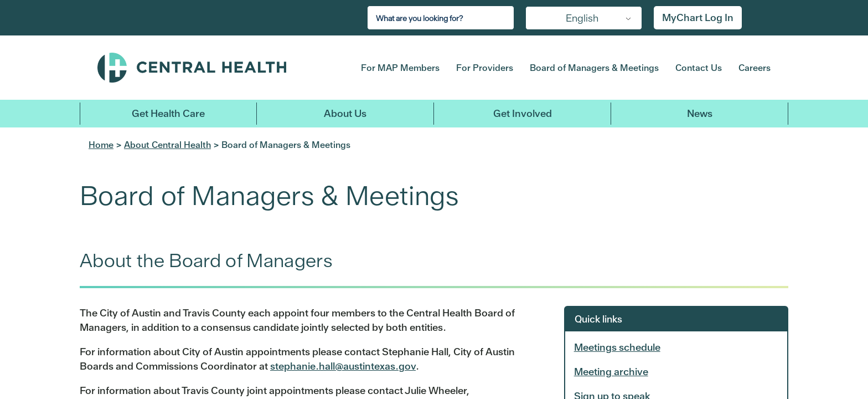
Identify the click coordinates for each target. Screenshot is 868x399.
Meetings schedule (617, 347)
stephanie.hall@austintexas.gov (343, 366)
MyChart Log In (698, 17)
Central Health (212, 68)
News (700, 113)
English (582, 18)
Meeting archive (611, 372)
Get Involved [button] (523, 113)
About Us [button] (345, 113)
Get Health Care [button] (168, 113)
